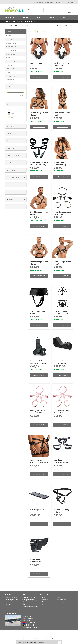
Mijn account (59, 2)
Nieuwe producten (12, 600)
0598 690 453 (29, 623)
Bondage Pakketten (11, 50)
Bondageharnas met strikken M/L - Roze (61, 412)
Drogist (52, 17)
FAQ (42, 604)
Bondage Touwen (11, 61)
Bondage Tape (10, 58)
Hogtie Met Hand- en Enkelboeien (61, 64)
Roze (12, 110)
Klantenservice (49, 2)
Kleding (26, 17)
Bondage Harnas (11, 43)
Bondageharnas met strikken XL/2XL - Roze (39, 412)
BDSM (39, 17)
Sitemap (61, 602)
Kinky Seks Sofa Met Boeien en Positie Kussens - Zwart (61, 362)
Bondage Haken (10, 39)
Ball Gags (9, 36)
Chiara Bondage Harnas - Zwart (39, 114)
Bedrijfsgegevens (12, 597)
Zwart (12, 114)
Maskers (8, 72)
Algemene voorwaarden (29, 639)
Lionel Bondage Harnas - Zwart (39, 213)
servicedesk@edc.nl (30, 627)
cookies (42, 642)
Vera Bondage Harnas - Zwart (62, 114)
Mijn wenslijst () (69, 2)
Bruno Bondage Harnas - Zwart (62, 263)
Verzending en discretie (28, 603)
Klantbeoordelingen (51, 639)
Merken (9, 604)
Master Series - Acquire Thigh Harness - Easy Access (39, 164)
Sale (64, 17)
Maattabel (44, 600)
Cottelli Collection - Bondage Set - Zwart (61, 312)
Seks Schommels (10, 76)
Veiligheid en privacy (30, 600)
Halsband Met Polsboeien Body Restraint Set (60, 164)
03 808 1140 (29, 625)
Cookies (61, 597)
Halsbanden (9, 65)
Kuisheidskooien (10, 69)
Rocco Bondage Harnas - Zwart (39, 263)
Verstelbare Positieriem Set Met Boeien (61, 461)
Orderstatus (62, 600)
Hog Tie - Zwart (36, 63)
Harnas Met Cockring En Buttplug (61, 511)
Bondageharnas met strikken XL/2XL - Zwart (39, 461)
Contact (44, 597)
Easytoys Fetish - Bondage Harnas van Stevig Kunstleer (38, 362)
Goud (12, 117)
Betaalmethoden (29, 597)
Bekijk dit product (39, 77)
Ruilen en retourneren (31, 606)
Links (8, 602)
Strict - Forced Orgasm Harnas (39, 312)
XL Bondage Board (37, 510)
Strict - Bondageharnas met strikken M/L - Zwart (62, 213)
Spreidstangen (10, 80)
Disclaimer (38, 639)
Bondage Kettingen (11, 47)
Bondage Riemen (11, 54)
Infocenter (44, 602)
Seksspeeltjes (10, 17)
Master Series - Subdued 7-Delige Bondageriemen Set (38, 561)
